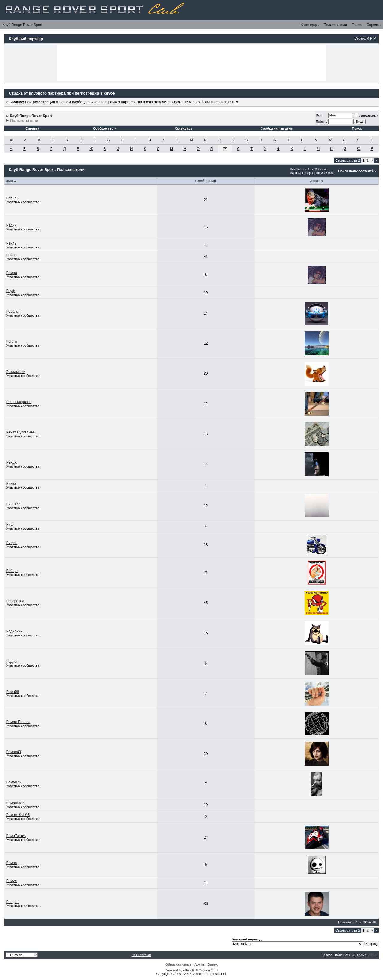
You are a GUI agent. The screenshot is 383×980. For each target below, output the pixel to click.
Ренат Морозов (19, 402)
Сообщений (206, 181)
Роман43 (14, 752)
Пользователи (335, 25)
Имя (319, 115)
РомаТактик (16, 836)
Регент (12, 342)
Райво (11, 255)
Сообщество (105, 128)
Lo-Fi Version (141, 955)
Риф (10, 524)
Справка (374, 25)
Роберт (12, 571)
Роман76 (14, 782)
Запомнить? (366, 116)
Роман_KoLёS (18, 815)
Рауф (11, 291)
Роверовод (15, 601)
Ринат (11, 483)
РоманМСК (15, 803)
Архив (200, 964)
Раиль (11, 243)
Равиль (12, 198)
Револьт (13, 312)
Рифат (12, 543)
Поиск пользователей (356, 171)
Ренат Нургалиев (20, 432)
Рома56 (13, 692)
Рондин (12, 902)
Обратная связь (178, 964)
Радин (12, 225)
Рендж (12, 462)
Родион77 (14, 631)
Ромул (12, 881)
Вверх (213, 964)
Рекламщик (16, 372)
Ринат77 (13, 504)
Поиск (357, 25)
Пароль (322, 122)
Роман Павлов (18, 722)
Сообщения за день (277, 128)
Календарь (310, 25)
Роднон (12, 662)
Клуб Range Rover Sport (22, 25)
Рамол (12, 273)
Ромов (12, 863)
